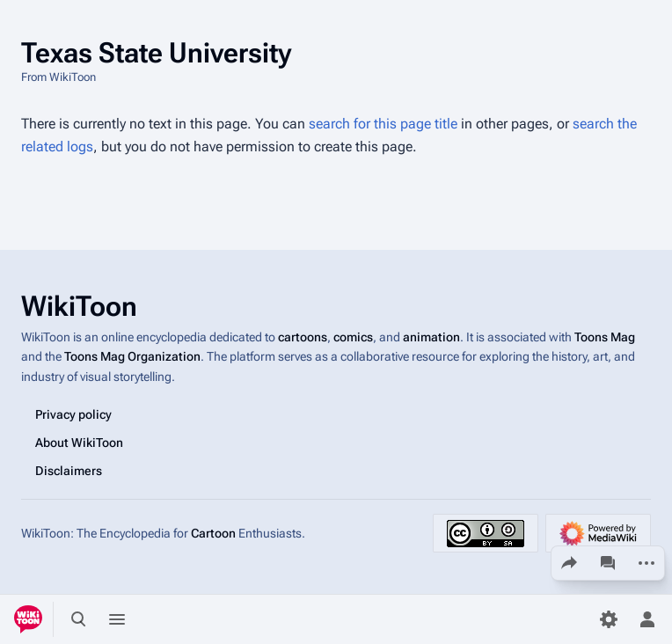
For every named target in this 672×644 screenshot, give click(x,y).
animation (431, 337)
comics (353, 337)
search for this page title (383, 124)
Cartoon (213, 533)
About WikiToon (79, 443)
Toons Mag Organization (132, 356)
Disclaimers (69, 471)
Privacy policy (73, 414)
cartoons (303, 337)
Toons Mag (605, 337)
